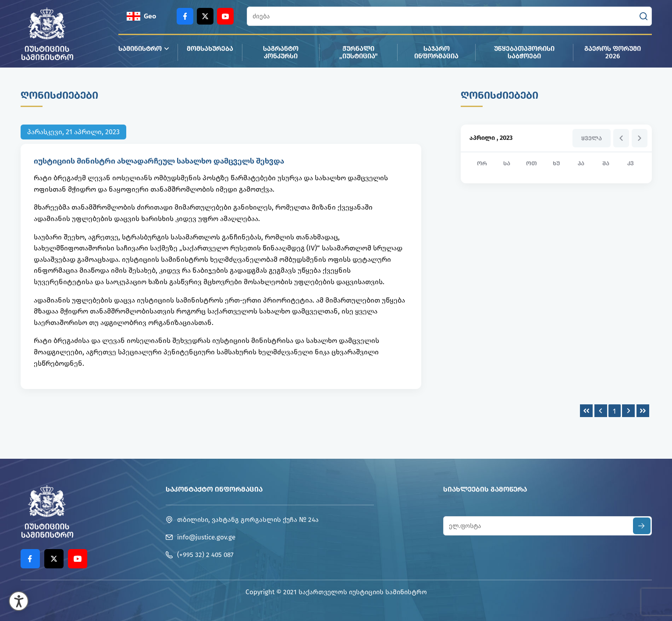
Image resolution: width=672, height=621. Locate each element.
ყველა (592, 138)
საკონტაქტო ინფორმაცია (214, 489)
